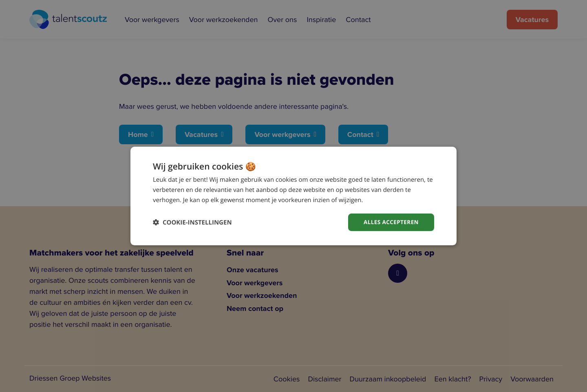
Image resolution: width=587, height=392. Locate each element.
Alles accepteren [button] (390, 222)
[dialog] (293, 196)
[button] (192, 222)
